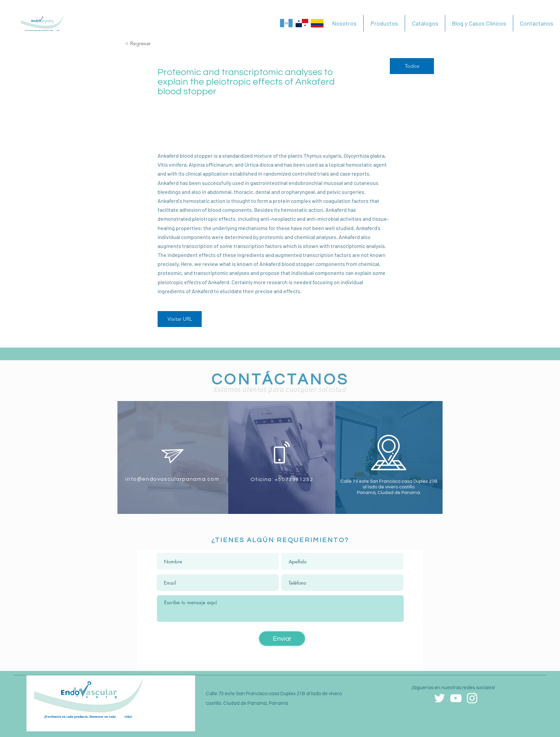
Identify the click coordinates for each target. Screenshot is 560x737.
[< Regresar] (149, 44)
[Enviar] (282, 639)
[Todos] (412, 66)
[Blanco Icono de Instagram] (472, 698)
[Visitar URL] (180, 319)
